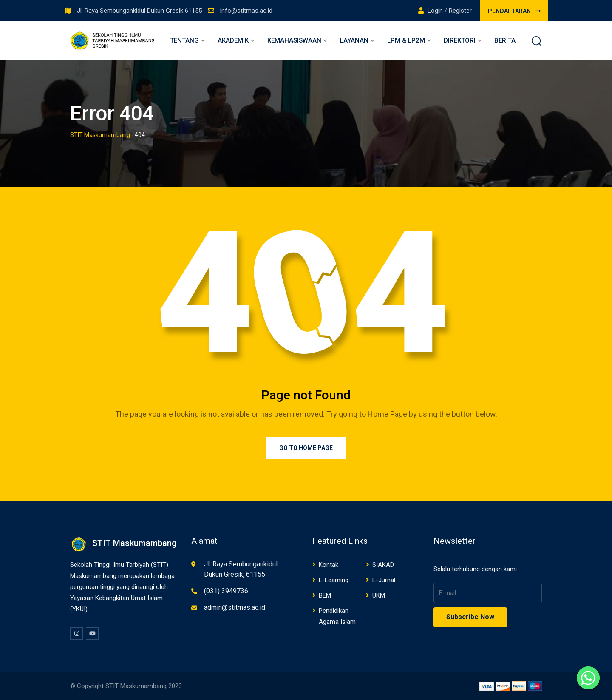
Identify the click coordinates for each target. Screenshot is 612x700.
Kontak (329, 565)
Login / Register (445, 11)
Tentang (184, 40)
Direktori (460, 40)
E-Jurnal (384, 580)
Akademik (233, 40)
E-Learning (334, 580)
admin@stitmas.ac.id (235, 608)
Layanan (354, 40)
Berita (505, 40)
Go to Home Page (306, 448)
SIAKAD (383, 565)
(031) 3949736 (226, 591)
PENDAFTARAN (514, 11)
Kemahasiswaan (294, 40)
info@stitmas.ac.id (246, 11)
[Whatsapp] (588, 678)
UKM (379, 595)
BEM (325, 595)
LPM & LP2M (406, 40)
